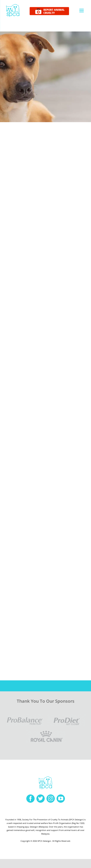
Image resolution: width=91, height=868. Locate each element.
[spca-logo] (13, 5)
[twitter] (41, 799)
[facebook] (30, 799)
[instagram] (51, 799)
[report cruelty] (49, 8)
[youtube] (61, 799)
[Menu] (82, 10)
